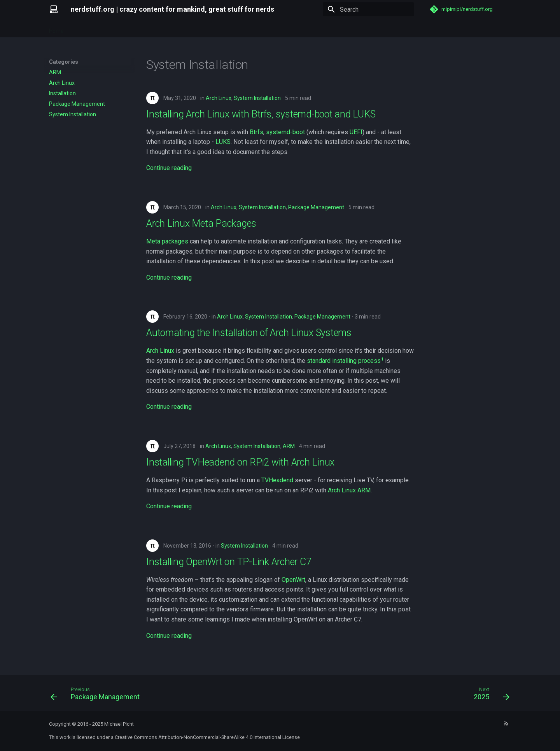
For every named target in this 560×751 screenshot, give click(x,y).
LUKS (223, 142)
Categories (172, 28)
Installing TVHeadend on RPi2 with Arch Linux (240, 462)
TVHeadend (277, 480)
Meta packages (167, 241)
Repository (86, 28)
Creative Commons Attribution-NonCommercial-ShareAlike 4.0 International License (207, 737)
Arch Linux (219, 98)
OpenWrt (293, 580)
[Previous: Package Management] (97, 695)
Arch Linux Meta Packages (201, 223)
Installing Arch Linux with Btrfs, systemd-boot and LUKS (261, 114)
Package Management (316, 207)
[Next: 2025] (489, 695)
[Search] (368, 9)
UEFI (356, 132)
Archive (140, 28)
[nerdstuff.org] (54, 9)
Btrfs (256, 132)
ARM (289, 446)
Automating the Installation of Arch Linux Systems (249, 333)
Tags (115, 28)
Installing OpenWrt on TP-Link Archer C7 (229, 562)
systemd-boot (285, 132)
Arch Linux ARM (349, 490)
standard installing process (344, 361)
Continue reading (169, 168)
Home (56, 28)
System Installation (257, 98)
